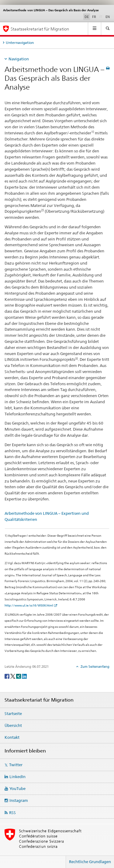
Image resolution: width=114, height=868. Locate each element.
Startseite (13, 713)
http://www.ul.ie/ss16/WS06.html (29, 605)
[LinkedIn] (24, 676)
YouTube (17, 788)
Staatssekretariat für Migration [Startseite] (40, 29)
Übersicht (13, 725)
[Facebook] (7, 676)
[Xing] (19, 676)
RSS (12, 813)
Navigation (19, 59)
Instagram (19, 800)
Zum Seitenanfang (95, 667)
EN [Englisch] (108, 17)
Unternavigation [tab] (20, 43)
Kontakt (12, 737)
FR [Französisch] (94, 17)
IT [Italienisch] (101, 16)
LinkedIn (17, 777)
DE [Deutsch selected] (87, 17)
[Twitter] (13, 676)
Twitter (16, 765)
